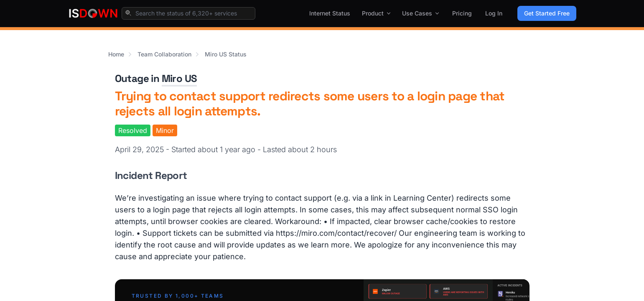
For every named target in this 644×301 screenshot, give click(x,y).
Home (116, 54)
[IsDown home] (93, 13)
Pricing (462, 13)
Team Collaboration (164, 54)
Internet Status (330, 13)
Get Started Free (547, 13)
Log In (494, 13)
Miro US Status (226, 54)
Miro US (179, 78)
